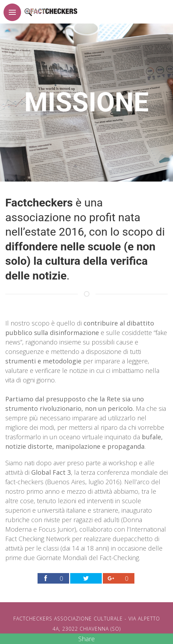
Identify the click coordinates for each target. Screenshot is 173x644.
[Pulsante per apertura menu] (12, 12)
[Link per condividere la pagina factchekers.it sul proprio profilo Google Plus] (119, 578)
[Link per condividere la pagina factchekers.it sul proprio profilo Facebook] (53, 578)
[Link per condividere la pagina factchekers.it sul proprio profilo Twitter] (86, 578)
